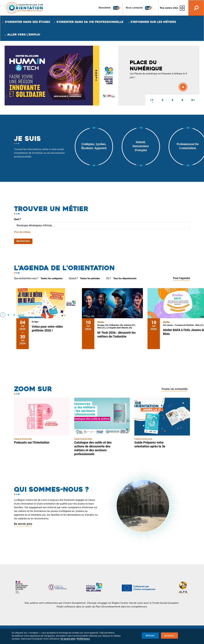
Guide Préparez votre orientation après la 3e (150, 444)
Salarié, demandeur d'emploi (141, 146)
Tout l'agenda (181, 278)
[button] (151, 100)
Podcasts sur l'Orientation (32, 442)
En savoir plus (23, 524)
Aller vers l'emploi (24, 34)
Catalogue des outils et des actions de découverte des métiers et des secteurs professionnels (93, 448)
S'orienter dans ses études (28, 22)
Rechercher (23, 241)
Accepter (170, 636)
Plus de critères (22, 232)
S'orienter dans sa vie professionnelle (90, 22)
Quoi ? (18, 219)
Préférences (83, 639)
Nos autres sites (169, 8)
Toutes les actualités (175, 389)
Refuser (150, 636)
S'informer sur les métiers (153, 22)
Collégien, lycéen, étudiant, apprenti (94, 146)
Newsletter (110, 8)
